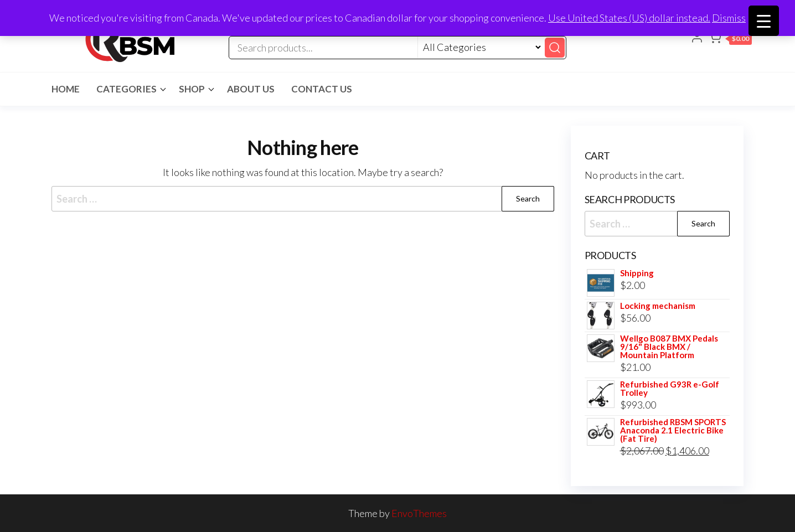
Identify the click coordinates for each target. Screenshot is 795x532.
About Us (251, 89)
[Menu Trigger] (764, 21)
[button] (730, 39)
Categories (127, 89)
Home (66, 89)
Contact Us (322, 89)
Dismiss (729, 18)
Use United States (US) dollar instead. (629, 18)
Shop (192, 89)
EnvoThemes (419, 513)
